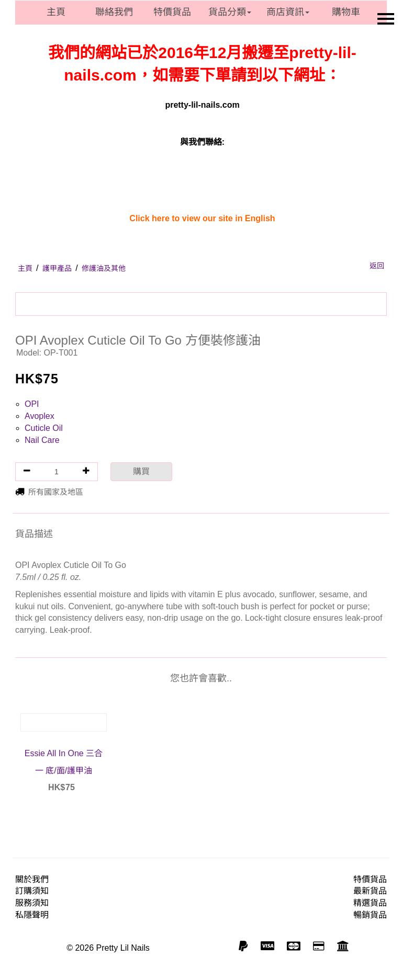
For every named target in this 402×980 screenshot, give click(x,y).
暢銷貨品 (370, 915)
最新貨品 (370, 891)
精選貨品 (370, 903)
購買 (141, 471)
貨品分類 (230, 12)
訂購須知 (32, 891)
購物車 (346, 12)
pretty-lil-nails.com (202, 105)
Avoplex (40, 416)
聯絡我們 (114, 12)
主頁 (56, 12)
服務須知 (32, 903)
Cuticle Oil (44, 428)
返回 (377, 266)
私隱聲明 (32, 915)
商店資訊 (288, 12)
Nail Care (42, 440)
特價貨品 (172, 12)
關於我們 (32, 879)
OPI (32, 404)
